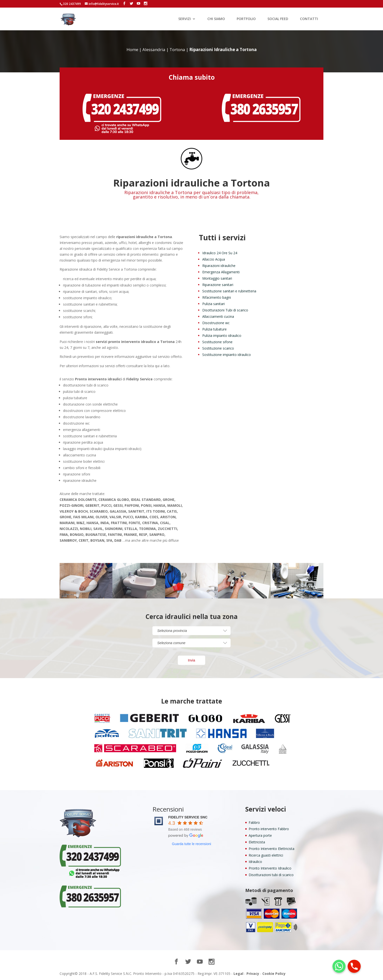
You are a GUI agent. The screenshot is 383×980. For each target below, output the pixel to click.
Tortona (177, 50)
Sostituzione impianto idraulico (227, 355)
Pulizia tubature (214, 329)
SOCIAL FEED (278, 19)
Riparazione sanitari (218, 285)
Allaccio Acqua (214, 259)
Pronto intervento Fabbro (269, 829)
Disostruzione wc (216, 323)
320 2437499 (72, 4)
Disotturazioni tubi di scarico (271, 875)
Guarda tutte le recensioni (191, 844)
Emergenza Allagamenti (221, 272)
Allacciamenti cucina (218, 316)
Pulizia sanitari (213, 304)
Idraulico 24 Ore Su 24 (220, 253)
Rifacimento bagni (217, 297)
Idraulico (255, 862)
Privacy (253, 974)
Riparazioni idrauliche (219, 266)
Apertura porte (260, 835)
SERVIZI (185, 19)
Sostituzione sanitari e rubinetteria (229, 291)
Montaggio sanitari (217, 278)
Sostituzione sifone (217, 342)
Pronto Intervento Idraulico (270, 868)
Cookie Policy (274, 974)
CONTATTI (309, 19)
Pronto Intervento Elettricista (271, 849)
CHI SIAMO (216, 19)
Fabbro (254, 822)
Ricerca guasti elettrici (266, 855)
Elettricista (257, 842)
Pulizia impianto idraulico (222, 336)
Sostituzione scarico (218, 348)
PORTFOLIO (246, 19)
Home (132, 50)
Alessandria (154, 50)
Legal (238, 974)
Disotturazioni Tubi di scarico (225, 310)
